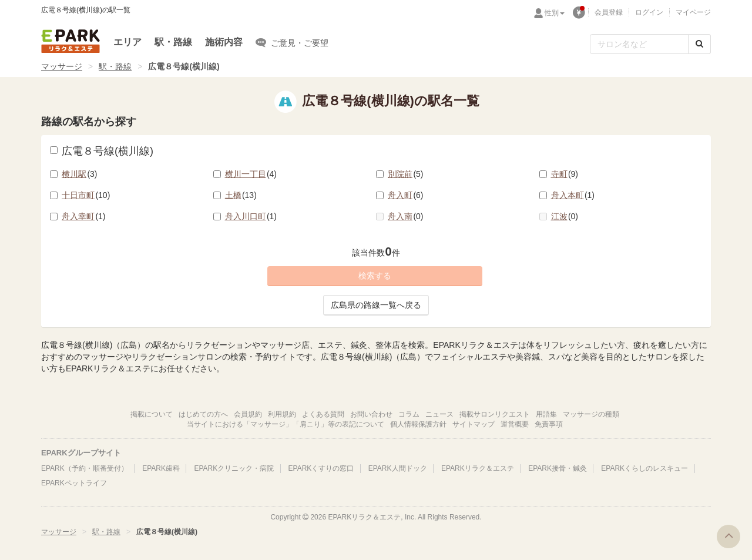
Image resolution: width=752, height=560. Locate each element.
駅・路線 (173, 42)
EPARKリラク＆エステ (70, 41)
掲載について (152, 414)
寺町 (565, 174)
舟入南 (406, 216)
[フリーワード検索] (639, 44)
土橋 (241, 195)
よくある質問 (323, 414)
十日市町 (86, 195)
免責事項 (549, 424)
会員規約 (248, 414)
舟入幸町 (84, 216)
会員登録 (609, 12)
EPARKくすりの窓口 (321, 468)
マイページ (693, 12)
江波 (565, 216)
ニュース (439, 414)
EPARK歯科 (161, 468)
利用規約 (282, 414)
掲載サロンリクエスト (495, 414)
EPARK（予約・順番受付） (85, 468)
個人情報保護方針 (418, 424)
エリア (127, 42)
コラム (409, 414)
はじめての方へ (203, 414)
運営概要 (515, 424)
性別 (555, 13)
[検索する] (699, 44)
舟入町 (406, 195)
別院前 (406, 174)
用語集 (546, 414)
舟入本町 (573, 195)
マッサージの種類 (591, 414)
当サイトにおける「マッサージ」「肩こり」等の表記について (286, 424)
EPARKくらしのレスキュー (644, 468)
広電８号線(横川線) (102, 151)
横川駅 (80, 174)
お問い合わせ (371, 414)
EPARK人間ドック (398, 468)
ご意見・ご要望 (292, 42)
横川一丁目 (251, 174)
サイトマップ (474, 424)
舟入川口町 (251, 216)
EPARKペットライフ (74, 483)
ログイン (649, 12)
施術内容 (224, 42)
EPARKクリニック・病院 (234, 468)
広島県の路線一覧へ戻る (376, 305)
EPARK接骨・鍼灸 (558, 468)
